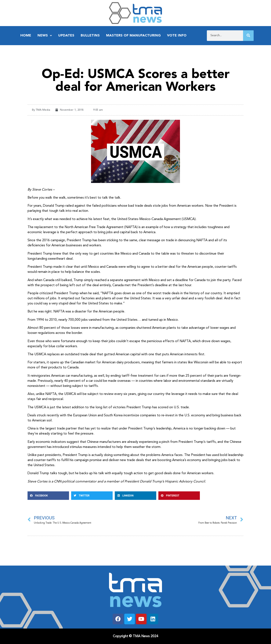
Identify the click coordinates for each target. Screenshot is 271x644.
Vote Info (177, 36)
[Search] (248, 36)
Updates (66, 36)
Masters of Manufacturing (133, 36)
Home (26, 36)
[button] (48, 496)
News (45, 36)
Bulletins (90, 36)
